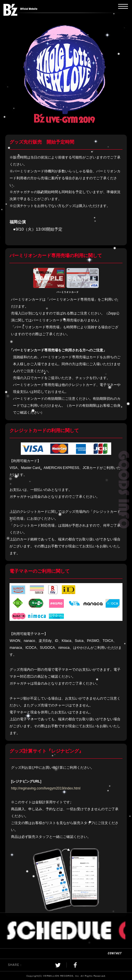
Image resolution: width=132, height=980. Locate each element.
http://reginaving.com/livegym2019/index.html (46, 788)
